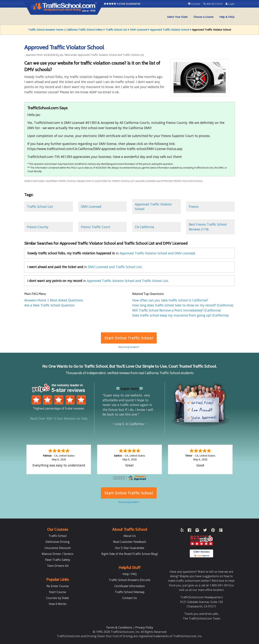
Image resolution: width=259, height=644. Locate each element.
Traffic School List (116, 30)
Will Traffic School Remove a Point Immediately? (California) (176, 310)
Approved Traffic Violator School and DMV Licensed (157, 253)
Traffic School (58, 535)
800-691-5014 (213, 4)
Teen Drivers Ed (58, 565)
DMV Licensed (139, 30)
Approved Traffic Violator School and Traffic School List (127, 281)
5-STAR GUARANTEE (122, 4)
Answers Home (36, 300)
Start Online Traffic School (129, 338)
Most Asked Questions (66, 300)
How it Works (58, 603)
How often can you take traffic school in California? (170, 300)
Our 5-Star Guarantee (130, 547)
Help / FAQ (130, 574)
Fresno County (38, 227)
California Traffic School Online (84, 30)
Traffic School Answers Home (46, 30)
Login (230, 4)
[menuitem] (177, 17)
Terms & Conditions (119, 627)
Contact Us (130, 598)
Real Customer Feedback (130, 541)
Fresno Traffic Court (96, 227)
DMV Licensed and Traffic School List (115, 267)
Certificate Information (130, 586)
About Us (130, 535)
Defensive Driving (58, 541)
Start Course (58, 592)
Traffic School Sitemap (130, 592)
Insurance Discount (58, 547)
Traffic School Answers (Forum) (129, 580)
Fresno (194, 207)
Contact (195, 4)
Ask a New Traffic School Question (49, 305)
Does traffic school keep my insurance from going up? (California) (180, 315)
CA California (145, 227)
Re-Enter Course (58, 586)
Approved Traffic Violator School (170, 30)
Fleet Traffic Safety (58, 559)
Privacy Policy (144, 627)
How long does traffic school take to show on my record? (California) (183, 305)
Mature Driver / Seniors (58, 553)
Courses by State (58, 598)
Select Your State (177, 17)
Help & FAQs (227, 17)
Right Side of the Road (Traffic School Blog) (130, 553)
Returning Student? (129, 347)
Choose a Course (203, 17)
